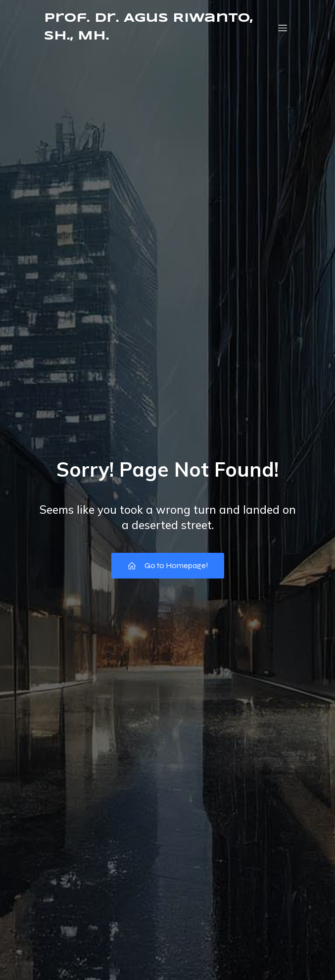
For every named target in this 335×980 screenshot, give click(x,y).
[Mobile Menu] (283, 28)
